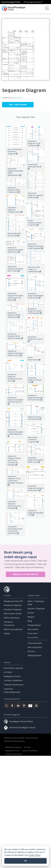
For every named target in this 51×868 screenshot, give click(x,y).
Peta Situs (33, 633)
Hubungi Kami (34, 655)
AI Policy (8, 672)
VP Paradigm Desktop (33, 2)
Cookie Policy (34, 855)
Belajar (31, 617)
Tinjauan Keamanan (14, 685)
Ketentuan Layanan (13, 668)
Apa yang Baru (35, 647)
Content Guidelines (13, 680)
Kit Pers (31, 651)
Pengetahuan (34, 625)
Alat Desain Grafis (13, 613)
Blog (30, 621)
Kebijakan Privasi (12, 676)
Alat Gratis (33, 629)
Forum (31, 613)
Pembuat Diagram (13, 609)
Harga (7, 633)
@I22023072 (18, 98)
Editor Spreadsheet (13, 629)
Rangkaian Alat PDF (13, 601)
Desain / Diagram (36, 608)
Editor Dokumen (12, 618)
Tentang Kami (35, 643)
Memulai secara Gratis (26, 574)
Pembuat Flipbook (13, 605)
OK (26, 861)
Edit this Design (18, 105)
